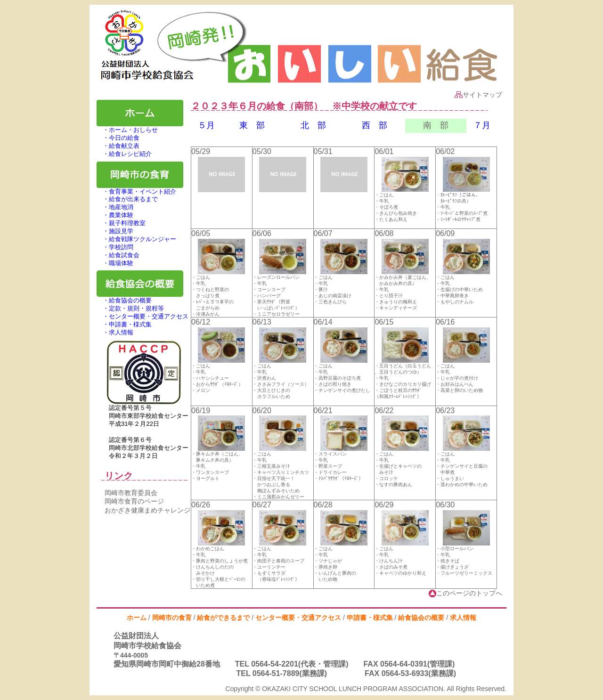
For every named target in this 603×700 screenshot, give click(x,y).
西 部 (375, 125)
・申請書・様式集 (124, 324)
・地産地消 (115, 207)
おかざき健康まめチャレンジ (147, 510)
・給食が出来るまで (127, 199)
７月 (482, 125)
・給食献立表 (118, 146)
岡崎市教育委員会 (131, 493)
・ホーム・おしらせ (127, 130)
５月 (206, 125)
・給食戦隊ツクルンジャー (136, 239)
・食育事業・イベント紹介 (136, 191)
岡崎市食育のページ (134, 501)
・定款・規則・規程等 (130, 308)
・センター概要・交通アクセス (143, 316)
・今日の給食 (118, 138)
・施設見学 (115, 231)
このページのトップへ (465, 593)
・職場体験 (115, 263)
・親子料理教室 (121, 223)
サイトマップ (478, 95)
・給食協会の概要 (124, 300)
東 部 (252, 125)
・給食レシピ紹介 (124, 154)
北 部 (313, 125)
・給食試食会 (118, 255)
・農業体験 (115, 215)
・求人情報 (115, 332)
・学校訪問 (115, 247)
